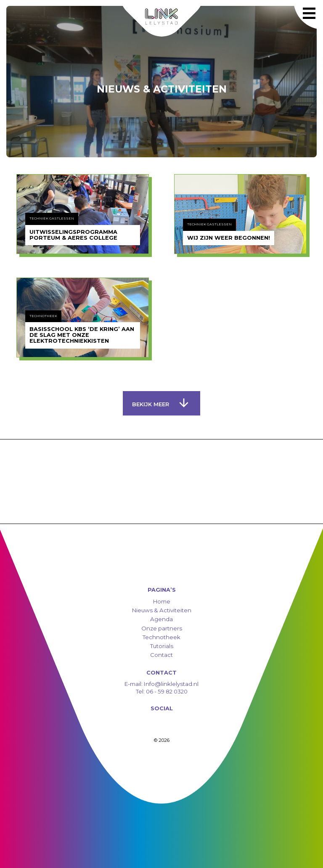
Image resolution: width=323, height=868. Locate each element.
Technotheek (161, 637)
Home (162, 601)
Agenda (161, 619)
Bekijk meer (160, 403)
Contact (161, 655)
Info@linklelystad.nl (171, 684)
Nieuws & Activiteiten (162, 610)
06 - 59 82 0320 (167, 691)
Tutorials (162, 646)
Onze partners (162, 628)
